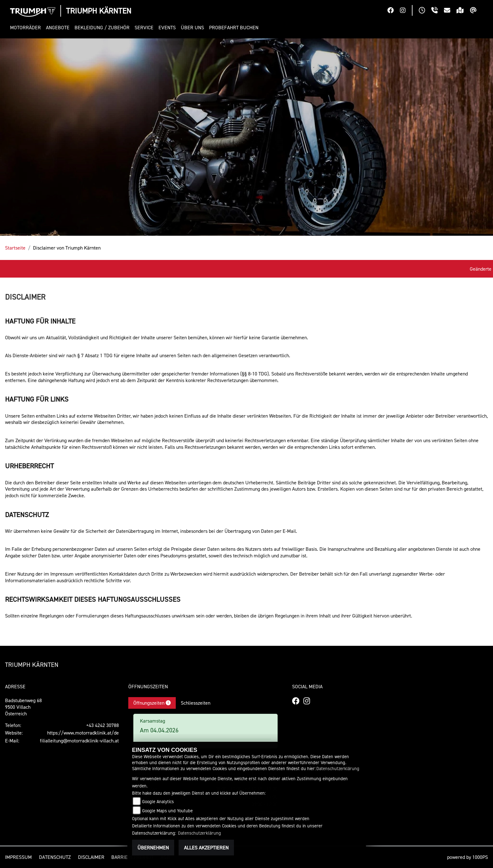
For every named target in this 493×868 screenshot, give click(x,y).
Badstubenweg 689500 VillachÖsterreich (23, 707)
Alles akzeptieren (206, 848)
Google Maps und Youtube (167, 811)
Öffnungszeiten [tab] (152, 703)
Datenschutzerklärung (338, 768)
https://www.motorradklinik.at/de (83, 733)
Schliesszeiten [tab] (196, 703)
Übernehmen (153, 848)
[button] (27, 28)
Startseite (15, 248)
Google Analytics (158, 801)
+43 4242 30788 (102, 725)
